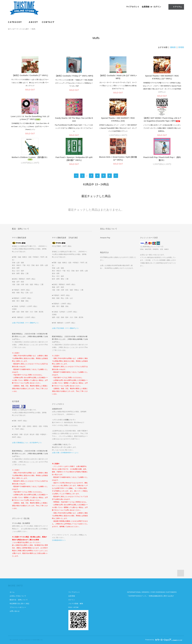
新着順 (181, 47)
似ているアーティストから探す (18, 29)
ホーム (12, 592)
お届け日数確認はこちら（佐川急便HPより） (27, 443)
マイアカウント (133, 7)
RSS (70, 607)
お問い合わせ (15, 611)
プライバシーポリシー (18, 607)
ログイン (157, 7)
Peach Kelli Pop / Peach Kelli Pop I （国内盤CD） (162, 159)
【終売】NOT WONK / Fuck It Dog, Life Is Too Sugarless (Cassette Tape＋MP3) (162, 119)
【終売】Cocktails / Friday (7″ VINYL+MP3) (74, 76)
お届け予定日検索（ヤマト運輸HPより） (26, 323)
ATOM (76, 607)
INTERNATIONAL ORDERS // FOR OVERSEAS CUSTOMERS (152, 592)
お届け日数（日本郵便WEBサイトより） (66, 453)
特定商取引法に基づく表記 (20, 604)
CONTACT (48, 22)
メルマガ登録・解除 (76, 604)
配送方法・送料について (19, 600)
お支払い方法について (18, 596)
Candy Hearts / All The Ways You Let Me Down (74, 119)
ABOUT (33, 22)
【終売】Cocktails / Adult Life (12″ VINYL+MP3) (118, 77)
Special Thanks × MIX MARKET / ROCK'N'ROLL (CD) (118, 119)
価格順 (173, 47)
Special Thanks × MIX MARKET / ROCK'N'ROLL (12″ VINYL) (162, 77)
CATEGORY (16, 22)
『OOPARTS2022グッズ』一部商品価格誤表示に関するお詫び (150, 596)
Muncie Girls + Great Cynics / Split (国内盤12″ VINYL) (118, 158)
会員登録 (146, 7)
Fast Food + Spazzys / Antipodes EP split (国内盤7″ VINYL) (74, 159)
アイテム (176, 7)
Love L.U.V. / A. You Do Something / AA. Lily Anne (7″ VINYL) (30, 118)
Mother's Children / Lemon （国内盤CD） (30, 158)
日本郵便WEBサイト (59, 540)
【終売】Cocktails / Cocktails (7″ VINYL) (30, 75)
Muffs (34, 29)
